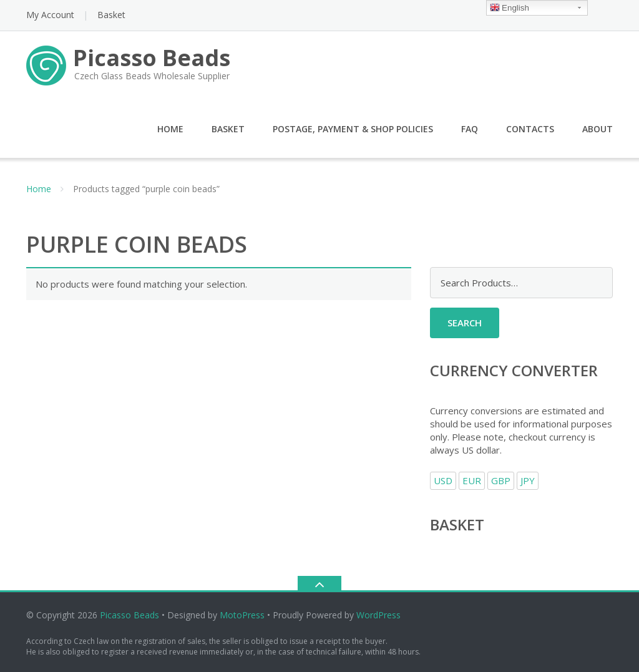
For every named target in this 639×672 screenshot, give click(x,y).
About (598, 129)
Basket (111, 15)
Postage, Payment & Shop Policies (353, 129)
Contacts (530, 129)
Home (170, 129)
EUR (472, 480)
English (510, 8)
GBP (501, 480)
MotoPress (242, 615)
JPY (528, 480)
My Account (50, 15)
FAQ (470, 129)
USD (443, 480)
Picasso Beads (129, 615)
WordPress (378, 615)
